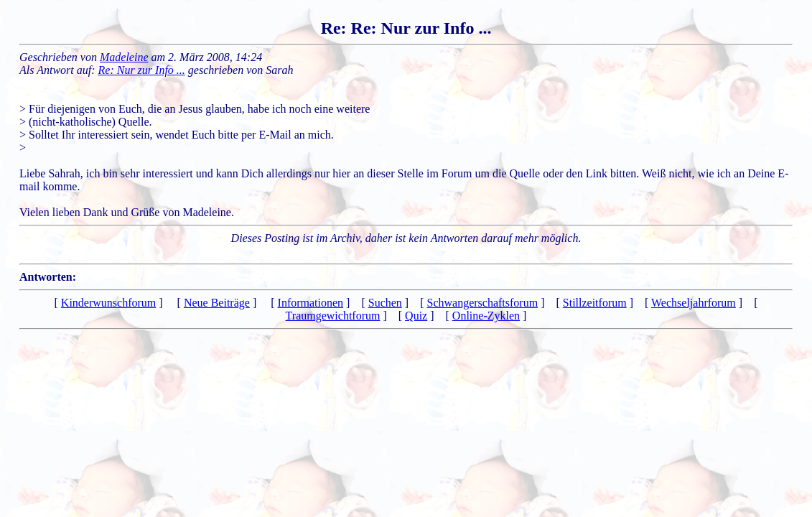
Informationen (311, 303)
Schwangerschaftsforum (483, 303)
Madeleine (124, 57)
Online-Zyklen (486, 316)
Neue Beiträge (217, 303)
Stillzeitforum (595, 303)
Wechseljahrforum (694, 303)
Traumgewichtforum (333, 316)
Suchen (385, 303)
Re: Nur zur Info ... (142, 70)
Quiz (416, 316)
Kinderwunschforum (108, 303)
